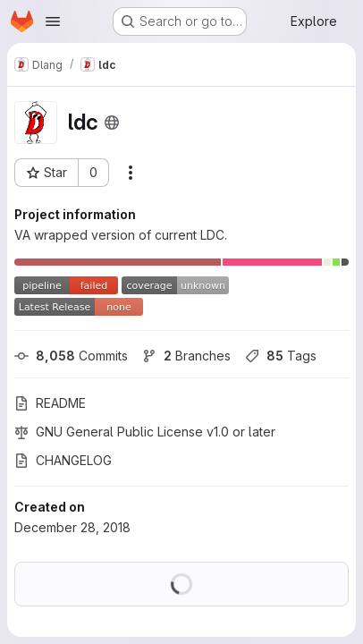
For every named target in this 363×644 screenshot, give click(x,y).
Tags (281, 356)
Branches (186, 356)
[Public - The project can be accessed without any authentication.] (112, 123)
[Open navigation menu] (53, 21)
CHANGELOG (63, 460)
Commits (71, 356)
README (50, 403)
